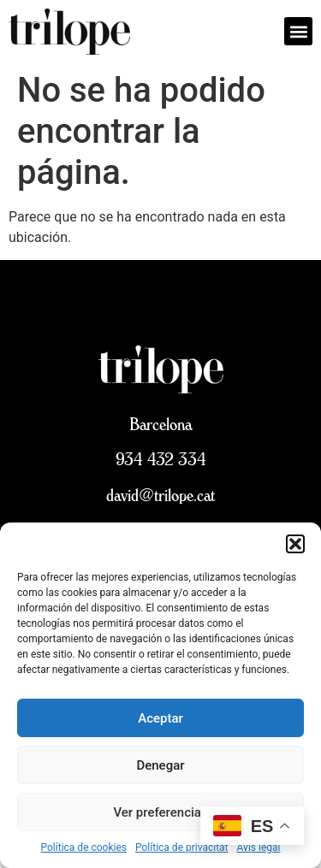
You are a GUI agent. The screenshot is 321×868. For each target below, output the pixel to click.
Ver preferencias (160, 812)
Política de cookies (84, 847)
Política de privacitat (182, 847)
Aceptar (160, 718)
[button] (295, 544)
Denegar (160, 765)
